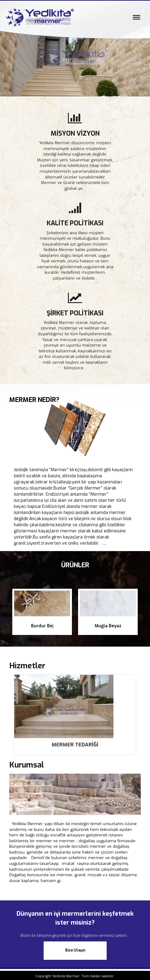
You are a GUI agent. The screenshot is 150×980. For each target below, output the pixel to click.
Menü (135, 20)
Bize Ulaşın (75, 950)
